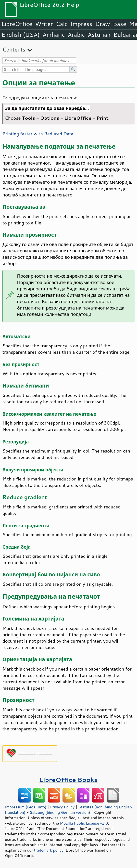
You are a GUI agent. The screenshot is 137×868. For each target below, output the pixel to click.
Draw (102, 24)
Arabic (76, 35)
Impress (81, 24)
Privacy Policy (62, 807)
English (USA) (21, 35)
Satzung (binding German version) (60, 812)
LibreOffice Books (69, 780)
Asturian (99, 35)
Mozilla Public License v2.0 (84, 823)
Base (120, 24)
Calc (62, 24)
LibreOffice (17, 24)
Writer (44, 24)
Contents (14, 49)
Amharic (54, 35)
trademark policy (49, 850)
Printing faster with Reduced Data (38, 134)
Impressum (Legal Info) (26, 807)
